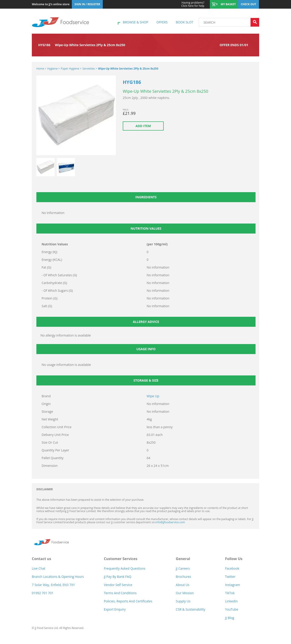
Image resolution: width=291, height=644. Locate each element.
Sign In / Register (87, 4)
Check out (248, 4)
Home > (41, 69)
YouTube (232, 609)
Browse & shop (135, 22)
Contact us (41, 559)
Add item (143, 126)
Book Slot (184, 22)
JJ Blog (230, 618)
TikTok (230, 593)
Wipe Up (153, 396)
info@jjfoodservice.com (170, 522)
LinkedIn (231, 601)
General (183, 559)
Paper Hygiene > (71, 69)
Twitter (230, 577)
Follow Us (234, 559)
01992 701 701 (43, 593)
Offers (162, 22)
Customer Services (121, 559)
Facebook (232, 568)
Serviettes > (90, 69)
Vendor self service (118, 585)
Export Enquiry (115, 609)
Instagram (233, 585)
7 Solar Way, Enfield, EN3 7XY (53, 585)
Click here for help (193, 4)
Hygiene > (54, 69)
